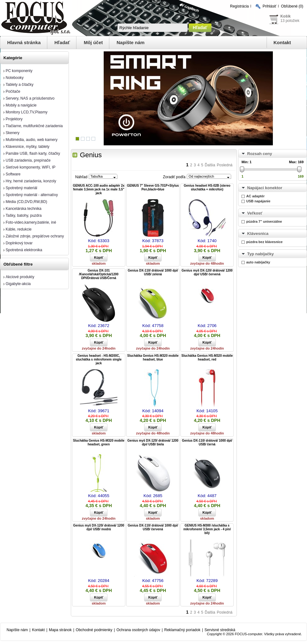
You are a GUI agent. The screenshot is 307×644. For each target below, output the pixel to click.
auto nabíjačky (258, 262)
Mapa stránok (60, 630)
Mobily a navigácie (21, 105)
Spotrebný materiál (21, 188)
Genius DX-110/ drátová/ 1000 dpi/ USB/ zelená (153, 272)
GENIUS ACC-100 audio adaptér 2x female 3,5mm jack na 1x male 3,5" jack (99, 189)
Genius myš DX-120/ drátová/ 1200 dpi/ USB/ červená (207, 272)
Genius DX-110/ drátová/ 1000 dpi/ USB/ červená (153, 527)
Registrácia (239, 6)
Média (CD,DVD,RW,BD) (26, 202)
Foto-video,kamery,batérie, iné (31, 222)
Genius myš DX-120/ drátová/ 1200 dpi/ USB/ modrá (99, 527)
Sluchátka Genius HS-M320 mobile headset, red (207, 358)
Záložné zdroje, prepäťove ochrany (35, 236)
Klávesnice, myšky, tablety (28, 147)
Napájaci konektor (265, 188)
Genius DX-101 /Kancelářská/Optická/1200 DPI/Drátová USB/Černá (99, 274)
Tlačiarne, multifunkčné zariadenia (34, 126)
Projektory (14, 119)
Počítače (13, 91)
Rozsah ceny (260, 154)
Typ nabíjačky (260, 254)
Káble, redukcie (19, 229)
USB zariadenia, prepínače (28, 160)
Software (13, 174)
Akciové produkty (20, 277)
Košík (286, 16)
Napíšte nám (130, 42)
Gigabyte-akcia (18, 284)
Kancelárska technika (23, 209)
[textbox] (153, 28)
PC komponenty (19, 71)
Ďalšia (210, 165)
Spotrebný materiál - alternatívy (32, 195)
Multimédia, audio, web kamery (31, 140)
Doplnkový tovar (19, 243)
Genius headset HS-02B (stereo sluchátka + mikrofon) (207, 187)
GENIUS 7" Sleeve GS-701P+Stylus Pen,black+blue (153, 187)
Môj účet (93, 42)
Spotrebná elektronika (24, 250)
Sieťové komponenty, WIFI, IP (31, 167)
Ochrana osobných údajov (138, 630)
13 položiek (290, 21)
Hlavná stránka (24, 42)
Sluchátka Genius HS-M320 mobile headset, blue (153, 358)
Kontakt (282, 42)
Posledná (225, 165)
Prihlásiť (269, 6)
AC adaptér (255, 196)
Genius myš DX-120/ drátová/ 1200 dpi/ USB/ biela (153, 442)
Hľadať (62, 42)
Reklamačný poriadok (182, 630)
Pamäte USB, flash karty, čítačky (33, 153)
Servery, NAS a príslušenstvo (30, 98)
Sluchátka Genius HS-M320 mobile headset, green (99, 442)
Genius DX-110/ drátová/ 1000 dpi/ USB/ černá (207, 442)
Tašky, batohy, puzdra (24, 216)
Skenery (13, 133)
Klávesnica (258, 234)
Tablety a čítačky (20, 85)
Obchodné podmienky (94, 630)
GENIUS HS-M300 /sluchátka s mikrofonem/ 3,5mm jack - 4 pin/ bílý (207, 529)
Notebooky (15, 78)
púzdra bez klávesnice (264, 242)
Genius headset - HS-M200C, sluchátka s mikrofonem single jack (99, 359)
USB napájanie (258, 201)
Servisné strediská (220, 630)
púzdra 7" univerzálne (264, 221)
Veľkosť (255, 213)
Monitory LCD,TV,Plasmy (27, 112)
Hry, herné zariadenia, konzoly (31, 181)
